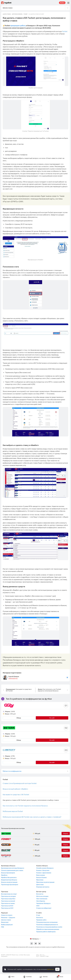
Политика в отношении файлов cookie (49, 927)
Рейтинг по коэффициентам (12, 771)
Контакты (40, 917)
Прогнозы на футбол (8, 899)
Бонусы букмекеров (8, 873)
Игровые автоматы (43, 887)
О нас (38, 915)
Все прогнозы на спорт (9, 894)
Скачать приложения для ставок (12, 870)
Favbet (26, 14)
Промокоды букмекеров (10, 885)
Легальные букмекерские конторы (13, 828)
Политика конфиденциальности (47, 925)
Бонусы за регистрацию (9, 882)
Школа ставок (7, 14)
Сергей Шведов (14, 676)
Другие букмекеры (17, 14)
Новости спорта (7, 915)
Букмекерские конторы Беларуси (13, 868)
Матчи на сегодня (42, 896)
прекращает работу (18, 26)
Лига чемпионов (42, 899)
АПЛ (38, 906)
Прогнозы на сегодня (8, 896)
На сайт (52, 718)
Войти (62, 3)
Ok (57, 969)
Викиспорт (5, 922)
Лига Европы (41, 901)
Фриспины (40, 880)
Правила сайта (41, 920)
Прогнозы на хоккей (8, 901)
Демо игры (40, 885)
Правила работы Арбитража (46, 932)
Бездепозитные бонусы (9, 880)
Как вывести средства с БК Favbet (19, 690)
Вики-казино (41, 875)
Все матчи (40, 894)
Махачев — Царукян (8, 917)
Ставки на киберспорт (44, 908)
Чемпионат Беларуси (43, 903)
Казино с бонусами (43, 870)
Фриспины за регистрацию (45, 882)
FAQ (3, 927)
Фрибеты (4, 875)
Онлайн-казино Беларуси (45, 868)
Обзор (19, 718)
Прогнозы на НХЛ (7, 908)
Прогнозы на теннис (8, 903)
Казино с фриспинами (44, 873)
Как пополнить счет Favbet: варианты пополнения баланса (49, 690)
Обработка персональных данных (48, 929)
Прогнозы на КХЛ (7, 906)
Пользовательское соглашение (47, 922)
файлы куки (50, 969)
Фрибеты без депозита (9, 877)
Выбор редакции (7, 925)
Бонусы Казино (41, 877)
